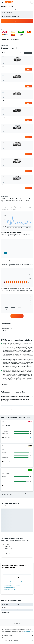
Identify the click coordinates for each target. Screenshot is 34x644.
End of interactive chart (2, 227)
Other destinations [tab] (24, 572)
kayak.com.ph (4, 622)
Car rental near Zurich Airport (10, 580)
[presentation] (30, 417)
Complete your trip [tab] (13, 572)
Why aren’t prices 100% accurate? (18, 640)
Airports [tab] (5, 572)
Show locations (29, 438)
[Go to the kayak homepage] (9, 2)
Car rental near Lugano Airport (10, 589)
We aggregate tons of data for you (18, 638)
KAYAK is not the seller (18, 635)
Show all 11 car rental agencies (8, 497)
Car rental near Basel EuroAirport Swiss (12, 584)
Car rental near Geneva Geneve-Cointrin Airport (14, 582)
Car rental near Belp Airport (10, 588)
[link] (17, 316)
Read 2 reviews (9, 450)
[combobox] (5, 9)
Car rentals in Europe (16, 622)
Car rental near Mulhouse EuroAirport (12, 586)
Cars (9, 622)
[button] (2, 2)
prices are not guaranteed (28, 631)
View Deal (29, 69)
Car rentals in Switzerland (26, 622)
